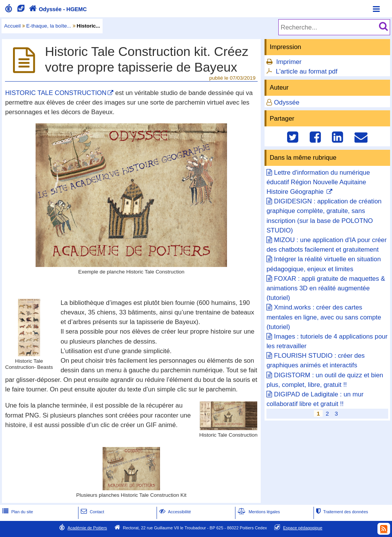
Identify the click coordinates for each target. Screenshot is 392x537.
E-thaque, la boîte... (49, 26)
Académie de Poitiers (87, 528)
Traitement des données (341, 512)
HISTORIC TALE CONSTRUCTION (56, 93)
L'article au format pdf (306, 71)
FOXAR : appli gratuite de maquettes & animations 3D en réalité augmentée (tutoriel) (326, 288)
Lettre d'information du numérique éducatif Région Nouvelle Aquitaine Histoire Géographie (318, 182)
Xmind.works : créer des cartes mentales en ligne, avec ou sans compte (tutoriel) (324, 317)
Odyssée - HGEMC (57, 9)
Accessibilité (174, 512)
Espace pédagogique (303, 528)
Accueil (12, 26)
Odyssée (287, 102)
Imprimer (289, 62)
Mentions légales (258, 512)
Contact (92, 512)
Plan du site (17, 512)
